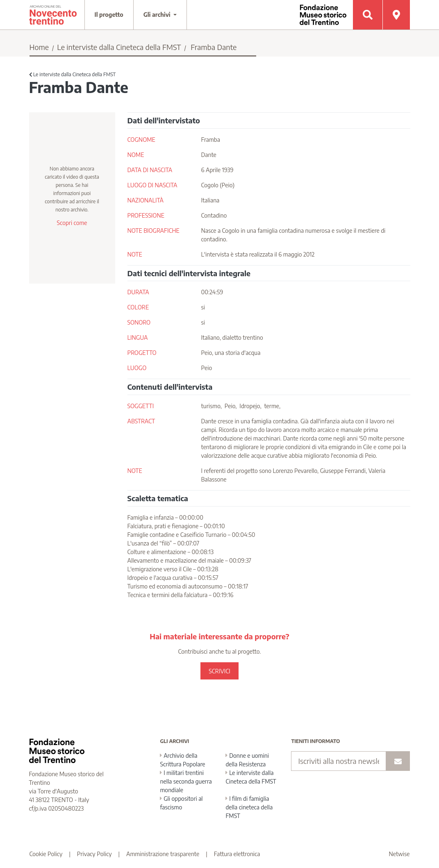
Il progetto (109, 15)
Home (39, 47)
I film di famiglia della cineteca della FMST (249, 807)
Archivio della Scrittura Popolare (182, 760)
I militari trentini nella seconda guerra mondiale (186, 781)
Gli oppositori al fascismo (181, 803)
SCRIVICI (219, 671)
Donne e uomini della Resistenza (247, 760)
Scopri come (72, 223)
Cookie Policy (46, 854)
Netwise (399, 854)
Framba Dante (214, 47)
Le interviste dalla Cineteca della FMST (119, 47)
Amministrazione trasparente (163, 854)
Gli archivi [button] (158, 15)
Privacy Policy (94, 854)
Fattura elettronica (237, 854)
